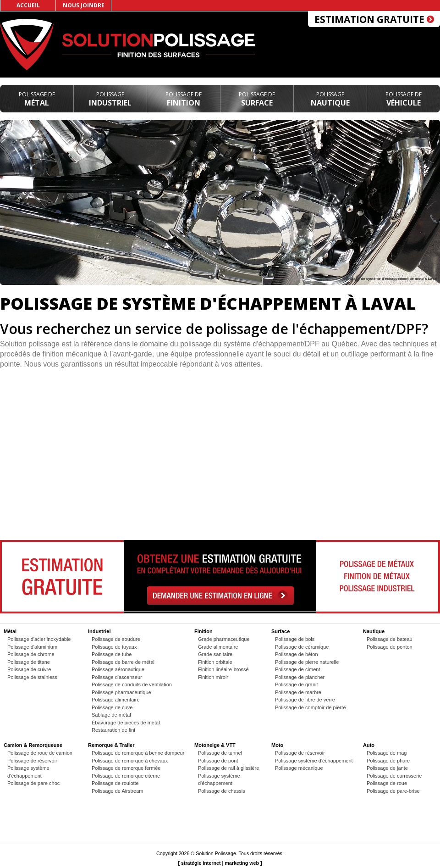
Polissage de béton (297, 654)
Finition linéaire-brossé (223, 669)
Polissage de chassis (222, 791)
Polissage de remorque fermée (126, 768)
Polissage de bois (295, 639)
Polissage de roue (387, 783)
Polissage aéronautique (118, 669)
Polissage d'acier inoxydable (39, 639)
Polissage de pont (218, 761)
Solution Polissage (216, 853)
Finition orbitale (215, 662)
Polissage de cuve (112, 707)
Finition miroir (213, 677)
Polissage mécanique (299, 768)
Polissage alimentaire (116, 700)
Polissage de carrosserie (394, 776)
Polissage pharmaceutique (121, 692)
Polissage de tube (112, 654)
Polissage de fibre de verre (305, 700)
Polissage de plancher (300, 677)
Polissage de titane (29, 662)
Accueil (28, 5)
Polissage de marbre (298, 692)
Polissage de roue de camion (40, 753)
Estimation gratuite (374, 19)
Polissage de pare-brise (393, 791)
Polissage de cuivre (29, 669)
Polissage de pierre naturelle (307, 662)
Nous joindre (84, 5)
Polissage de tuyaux (114, 647)
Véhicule (404, 99)
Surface (257, 99)
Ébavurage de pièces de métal (126, 723)
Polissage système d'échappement (314, 761)
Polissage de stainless (32, 677)
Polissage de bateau (390, 639)
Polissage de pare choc (33, 783)
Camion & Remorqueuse (33, 745)
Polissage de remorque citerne (126, 776)
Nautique (330, 99)
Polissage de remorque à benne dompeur (138, 753)
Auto (369, 745)
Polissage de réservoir (32, 761)
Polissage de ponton (390, 647)
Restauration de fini (113, 730)
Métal (37, 99)
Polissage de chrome (31, 654)
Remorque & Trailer (111, 745)
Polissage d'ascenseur (117, 677)
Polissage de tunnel (220, 753)
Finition (184, 99)
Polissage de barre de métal (123, 662)
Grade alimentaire (218, 647)
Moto (277, 745)
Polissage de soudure (116, 639)
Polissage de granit (297, 684)
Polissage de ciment (297, 669)
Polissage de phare (388, 761)
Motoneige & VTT (215, 745)
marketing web (242, 863)
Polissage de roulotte (115, 783)
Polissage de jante (387, 768)
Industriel (110, 99)
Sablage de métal (111, 715)
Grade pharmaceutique (224, 639)
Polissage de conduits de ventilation (132, 684)
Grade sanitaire (215, 654)
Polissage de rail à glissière (228, 768)
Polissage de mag (387, 753)
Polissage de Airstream (118, 791)
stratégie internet (201, 863)
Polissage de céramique (302, 647)
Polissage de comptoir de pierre (311, 707)
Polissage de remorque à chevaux (130, 761)
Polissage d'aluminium (32, 647)
